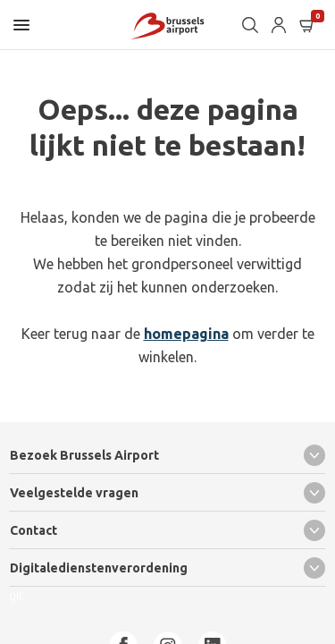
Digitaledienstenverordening (167, 568)
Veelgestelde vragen (167, 493)
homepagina (186, 334)
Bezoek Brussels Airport (167, 455)
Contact (167, 530)
